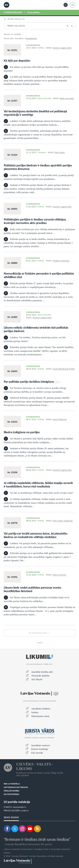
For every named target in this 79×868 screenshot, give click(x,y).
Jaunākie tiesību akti (42, 672)
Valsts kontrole (59, 575)
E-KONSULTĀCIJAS (13, 13)
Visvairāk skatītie (40, 676)
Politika (41, 48)
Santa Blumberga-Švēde (64, 369)
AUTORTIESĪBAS (12, 794)
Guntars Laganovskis (62, 48)
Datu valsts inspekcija (63, 521)
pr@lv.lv (25, 811)
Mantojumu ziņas (40, 716)
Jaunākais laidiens (41, 709)
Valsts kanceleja (67, 98)
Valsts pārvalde (44, 98)
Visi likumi (37, 680)
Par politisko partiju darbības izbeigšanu (29, 382)
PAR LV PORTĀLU (12, 784)
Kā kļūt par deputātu (17, 61)
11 (12, 34)
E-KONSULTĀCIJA (33, 45)
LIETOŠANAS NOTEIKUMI (16, 787)
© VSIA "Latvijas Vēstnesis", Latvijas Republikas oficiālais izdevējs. (34, 856)
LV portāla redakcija (17, 802)
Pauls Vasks (60, 153)
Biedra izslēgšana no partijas (22, 432)
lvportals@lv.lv (19, 807)
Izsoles (35, 713)
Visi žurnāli (37, 753)
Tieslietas (42, 153)
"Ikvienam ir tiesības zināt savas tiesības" (37, 839)
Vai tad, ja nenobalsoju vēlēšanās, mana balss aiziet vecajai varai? (39, 493)
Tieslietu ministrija (61, 261)
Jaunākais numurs (41, 745)
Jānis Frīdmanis (60, 420)
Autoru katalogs (40, 749)
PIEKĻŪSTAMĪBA (12, 791)
